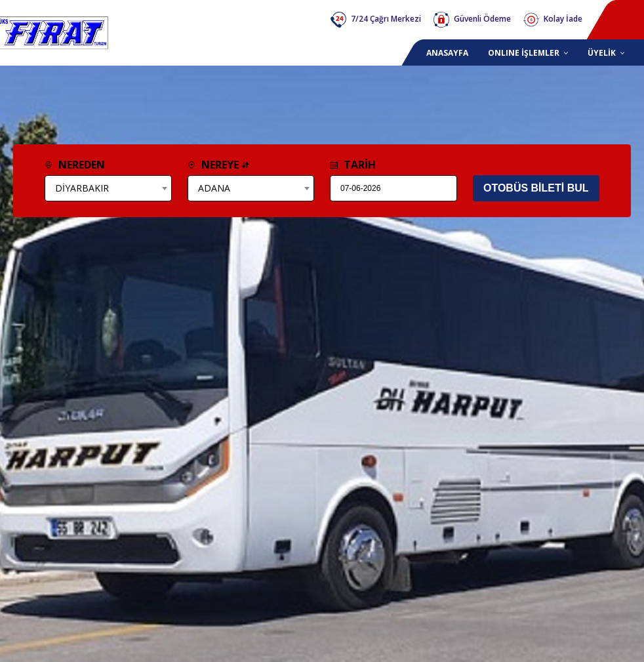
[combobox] (108, 188)
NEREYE (218, 165)
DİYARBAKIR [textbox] (82, 188)
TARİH (353, 165)
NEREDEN (75, 165)
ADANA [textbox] (214, 188)
